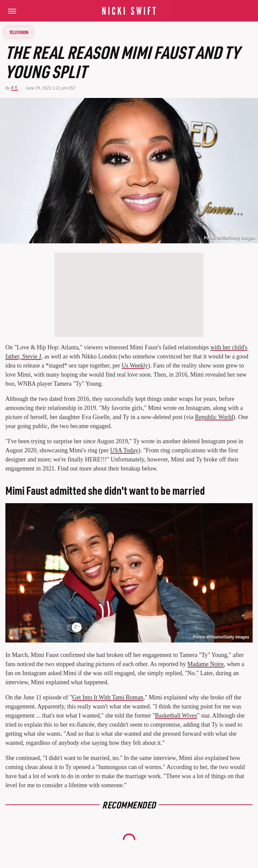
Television (19, 32)
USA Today (124, 450)
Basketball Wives (176, 716)
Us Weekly (135, 366)
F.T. (15, 88)
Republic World (214, 417)
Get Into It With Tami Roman (108, 697)
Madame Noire (206, 664)
